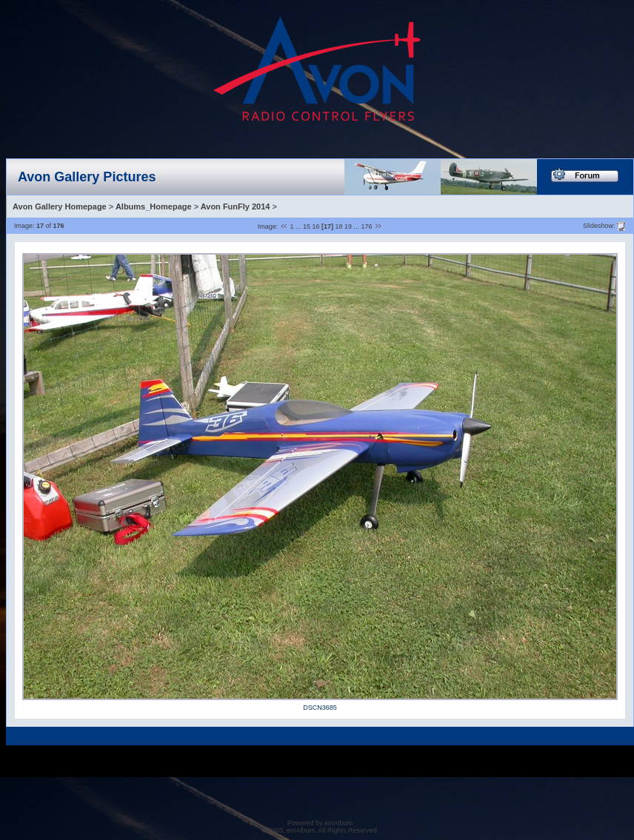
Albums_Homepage (154, 206)
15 (307, 226)
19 (348, 226)
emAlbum (338, 823)
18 (339, 226)
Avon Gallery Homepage (60, 206)
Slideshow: (599, 225)
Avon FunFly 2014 (236, 206)
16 (316, 226)
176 (367, 226)
